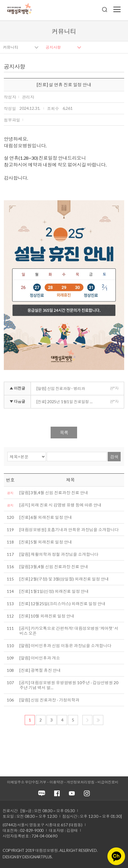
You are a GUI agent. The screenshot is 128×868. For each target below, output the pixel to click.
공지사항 (53, 47)
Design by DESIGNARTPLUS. (28, 857)
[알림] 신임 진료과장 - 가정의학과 (49, 700)
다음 (87, 720)
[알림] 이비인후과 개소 (40, 658)
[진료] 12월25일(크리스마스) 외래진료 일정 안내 (62, 604)
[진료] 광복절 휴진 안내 (40, 670)
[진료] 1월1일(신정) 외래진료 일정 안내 (54, 591)
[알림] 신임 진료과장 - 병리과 (61, 388)
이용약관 (56, 782)
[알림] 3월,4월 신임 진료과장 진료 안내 (54, 493)
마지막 (98, 720)
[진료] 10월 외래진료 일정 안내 (47, 616)
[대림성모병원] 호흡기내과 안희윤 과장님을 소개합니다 (69, 530)
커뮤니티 (11, 47)
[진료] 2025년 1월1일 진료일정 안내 (67, 402)
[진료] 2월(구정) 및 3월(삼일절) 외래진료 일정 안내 (64, 579)
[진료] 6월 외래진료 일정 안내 (46, 517)
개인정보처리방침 (80, 782)
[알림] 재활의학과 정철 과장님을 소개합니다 (59, 554)
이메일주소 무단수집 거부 (27, 782)
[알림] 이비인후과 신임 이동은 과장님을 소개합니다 (65, 646)
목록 (64, 433)
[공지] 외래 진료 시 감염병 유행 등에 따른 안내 (60, 505)
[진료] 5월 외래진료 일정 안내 (46, 542)
